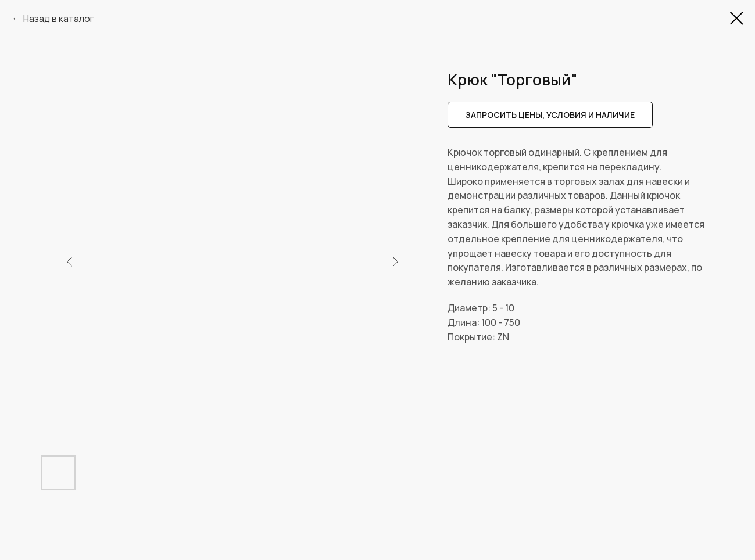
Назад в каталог (59, 19)
